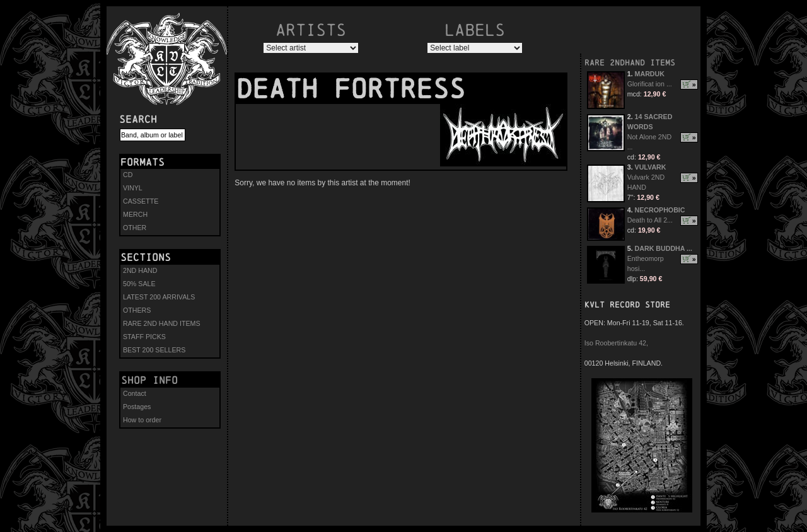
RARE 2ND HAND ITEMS (162, 323)
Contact (135, 393)
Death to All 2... (650, 220)
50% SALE (139, 284)
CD (128, 175)
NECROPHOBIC (660, 210)
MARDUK (650, 74)
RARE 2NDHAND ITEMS (630, 63)
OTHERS (137, 310)
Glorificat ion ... (650, 84)
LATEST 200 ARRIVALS (159, 297)
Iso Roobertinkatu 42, (616, 343)
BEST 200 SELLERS (154, 350)
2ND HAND (140, 270)
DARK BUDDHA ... (664, 248)
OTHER (135, 228)
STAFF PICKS (144, 337)
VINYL (133, 188)
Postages (137, 407)
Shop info (149, 380)
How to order (142, 420)
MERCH (135, 214)
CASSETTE (141, 201)
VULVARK (651, 167)
